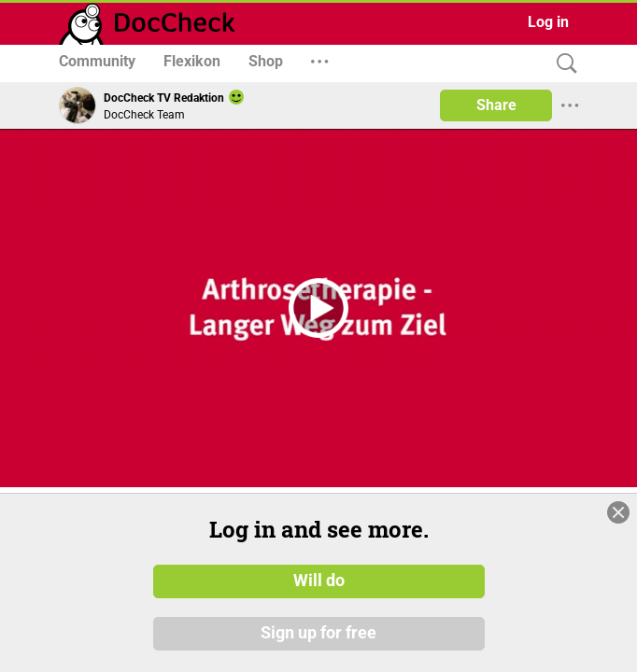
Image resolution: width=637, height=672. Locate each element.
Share (496, 105)
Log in (548, 22)
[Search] (562, 64)
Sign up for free (318, 634)
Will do (319, 581)
